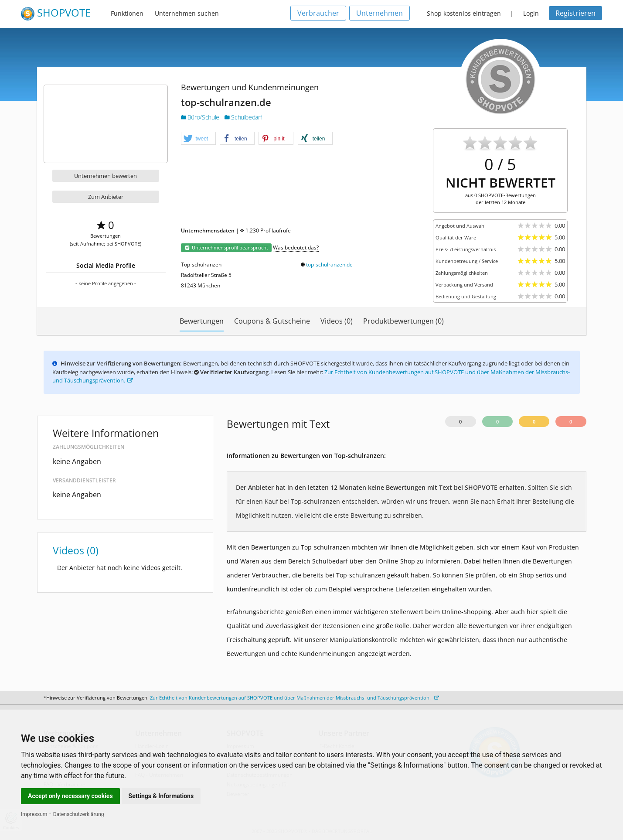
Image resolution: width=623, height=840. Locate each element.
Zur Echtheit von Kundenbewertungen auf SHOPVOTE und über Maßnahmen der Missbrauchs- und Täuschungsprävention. (294, 698)
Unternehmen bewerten (106, 176)
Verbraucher (318, 13)
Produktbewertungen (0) (403, 321)
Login (531, 13)
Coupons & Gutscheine (272, 321)
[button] (198, 139)
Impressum (34, 814)
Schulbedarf (243, 117)
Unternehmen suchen (187, 13)
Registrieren (575, 13)
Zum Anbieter (106, 197)
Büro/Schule (201, 117)
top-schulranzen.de (329, 265)
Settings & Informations (161, 796)
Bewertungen (202, 321)
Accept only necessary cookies (70, 796)
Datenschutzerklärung (79, 814)
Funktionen (127, 13)
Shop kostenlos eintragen (464, 13)
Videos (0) (337, 321)
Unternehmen (380, 13)
